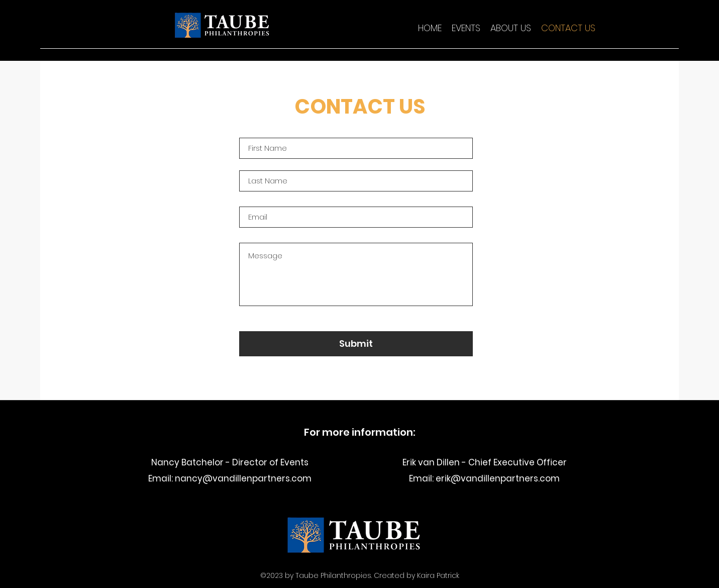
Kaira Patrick (438, 575)
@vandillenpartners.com (257, 478)
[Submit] (356, 344)
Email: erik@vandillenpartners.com (484, 478)
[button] (466, 28)
